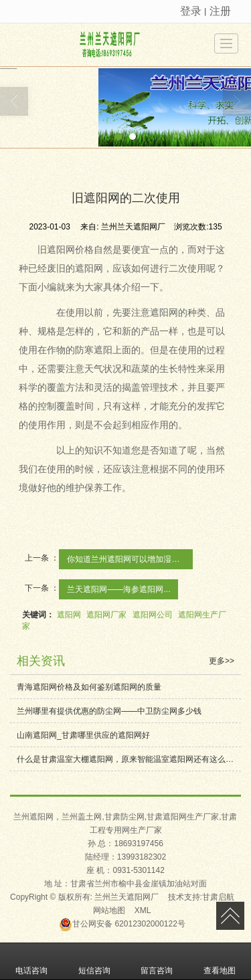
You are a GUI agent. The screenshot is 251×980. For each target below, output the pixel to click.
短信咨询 (94, 961)
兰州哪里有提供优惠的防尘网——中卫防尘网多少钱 (109, 711)
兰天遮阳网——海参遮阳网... (118, 589)
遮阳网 (69, 615)
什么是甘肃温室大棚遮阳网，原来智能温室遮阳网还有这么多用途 (129, 759)
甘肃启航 (218, 897)
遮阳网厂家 (106, 615)
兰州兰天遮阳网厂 (127, 897)
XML (143, 910)
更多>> (222, 661)
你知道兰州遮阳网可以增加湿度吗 (127, 559)
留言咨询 (157, 961)
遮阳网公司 (153, 615)
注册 (220, 11)
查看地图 (220, 961)
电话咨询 (31, 961)
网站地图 (109, 910)
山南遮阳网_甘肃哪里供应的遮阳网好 (83, 735)
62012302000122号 (122, 924)
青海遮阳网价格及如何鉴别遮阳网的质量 (89, 687)
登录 (191, 11)
